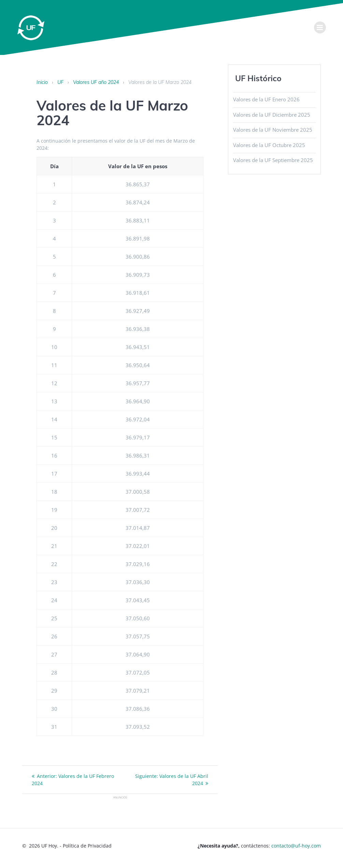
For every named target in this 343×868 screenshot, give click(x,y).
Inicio (42, 82)
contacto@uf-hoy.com (296, 846)
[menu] (320, 27)
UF (60, 82)
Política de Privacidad (87, 846)
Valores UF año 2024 (96, 82)
